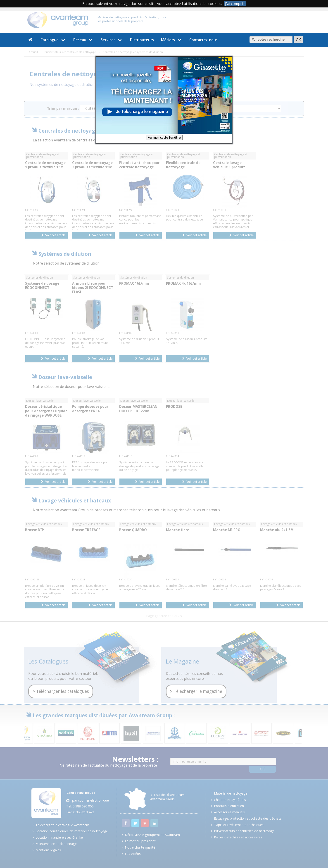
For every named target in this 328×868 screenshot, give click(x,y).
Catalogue (53, 40)
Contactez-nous (203, 40)
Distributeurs (142, 40)
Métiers (172, 40)
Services (112, 40)
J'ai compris (235, 4)
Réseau (83, 40)
